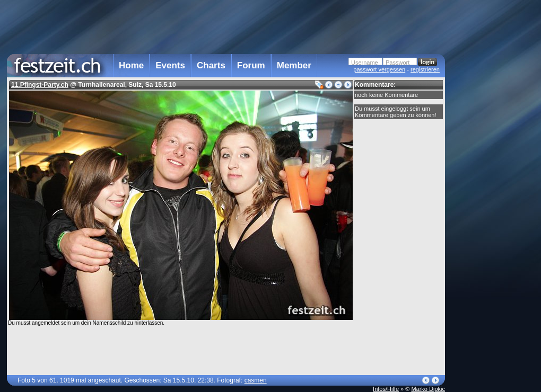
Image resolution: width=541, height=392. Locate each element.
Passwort (398, 63)
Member (294, 65)
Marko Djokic (428, 389)
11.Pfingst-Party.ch (40, 85)
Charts (211, 65)
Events (170, 65)
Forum (251, 65)
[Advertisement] (492, 213)
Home (131, 65)
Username (365, 63)
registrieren (425, 69)
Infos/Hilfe (386, 389)
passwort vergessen (379, 69)
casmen (256, 380)
